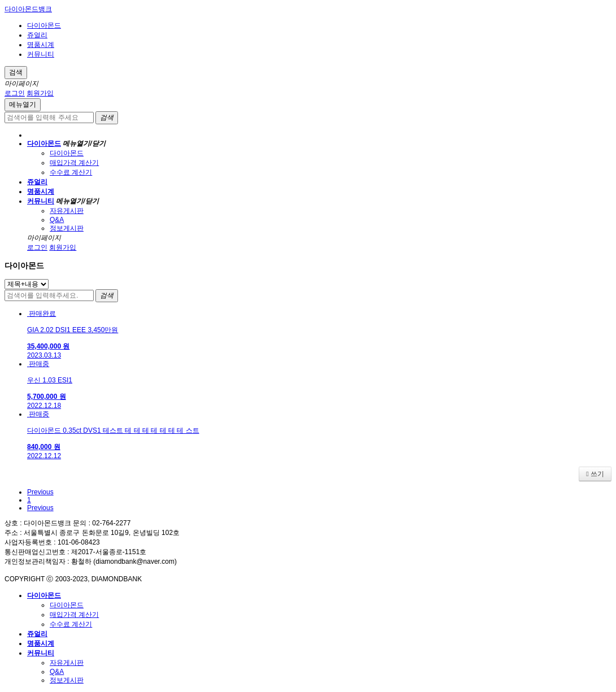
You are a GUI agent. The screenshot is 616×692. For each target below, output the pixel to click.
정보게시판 (67, 228)
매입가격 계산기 (74, 163)
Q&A (57, 220)
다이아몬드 (44, 25)
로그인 (15, 93)
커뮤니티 (41, 54)
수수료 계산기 (71, 172)
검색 (16, 72)
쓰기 (595, 474)
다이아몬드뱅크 (28, 9)
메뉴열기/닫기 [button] (84, 143)
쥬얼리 (37, 35)
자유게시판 (67, 211)
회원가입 (40, 93)
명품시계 (41, 45)
